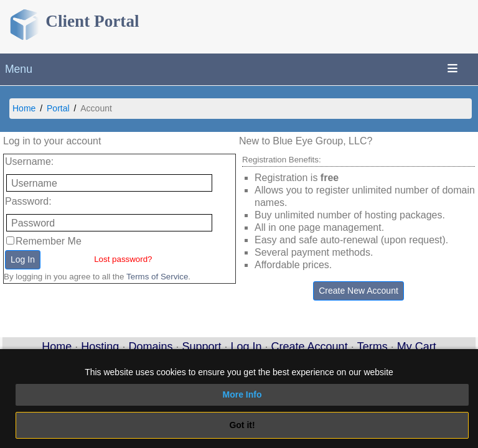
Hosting (100, 347)
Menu (19, 69)
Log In (23, 259)
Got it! (242, 425)
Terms (373, 347)
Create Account (310, 347)
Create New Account (358, 291)
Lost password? (123, 259)
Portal (58, 108)
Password (27, 201)
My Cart (417, 347)
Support (201, 347)
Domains (150, 347)
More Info (242, 394)
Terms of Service (157, 277)
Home (24, 108)
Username (28, 161)
